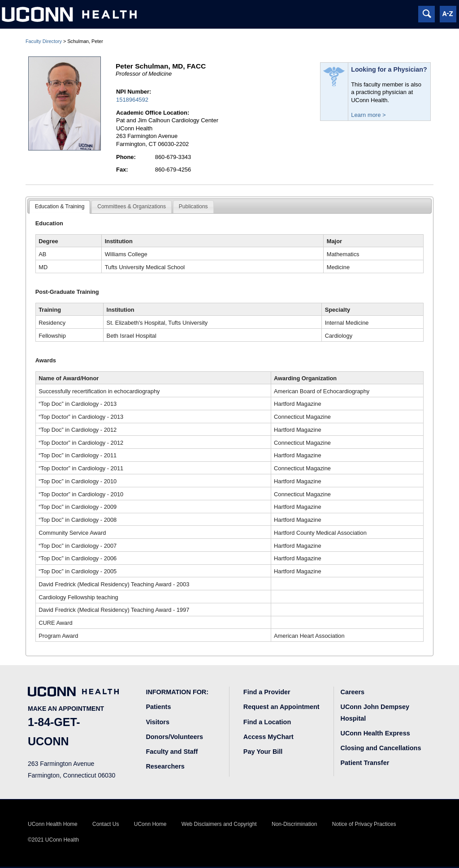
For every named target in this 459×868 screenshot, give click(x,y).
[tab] (60, 207)
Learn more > (368, 115)
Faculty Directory (44, 41)
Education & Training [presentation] (60, 206)
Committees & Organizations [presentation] (132, 206)
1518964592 (132, 100)
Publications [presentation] (193, 206)
